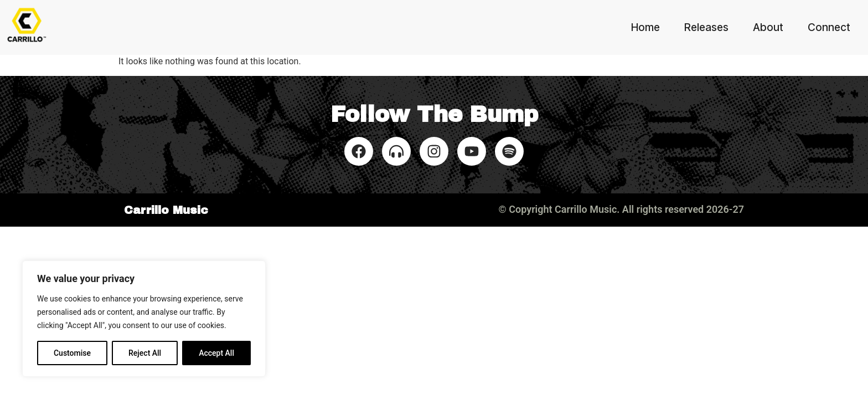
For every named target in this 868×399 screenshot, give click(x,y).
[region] (144, 319)
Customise (72, 353)
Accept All (216, 353)
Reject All (145, 353)
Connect (829, 27)
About (768, 27)
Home (645, 27)
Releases (706, 27)
